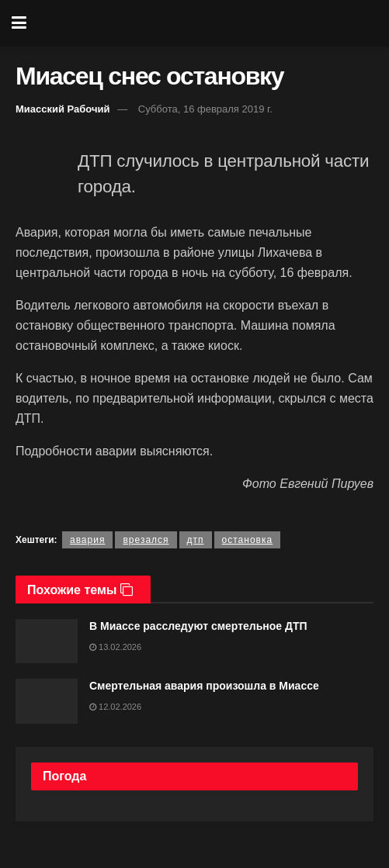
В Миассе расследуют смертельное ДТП (198, 626)
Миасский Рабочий (63, 109)
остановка (248, 540)
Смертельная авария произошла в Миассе (204, 686)
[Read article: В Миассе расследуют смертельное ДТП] (47, 641)
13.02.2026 (115, 647)
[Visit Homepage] (206, 23)
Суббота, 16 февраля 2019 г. (205, 109)
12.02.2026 (115, 707)
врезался (146, 540)
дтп (196, 540)
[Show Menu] (19, 23)
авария (87, 540)
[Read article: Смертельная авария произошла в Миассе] (47, 701)
